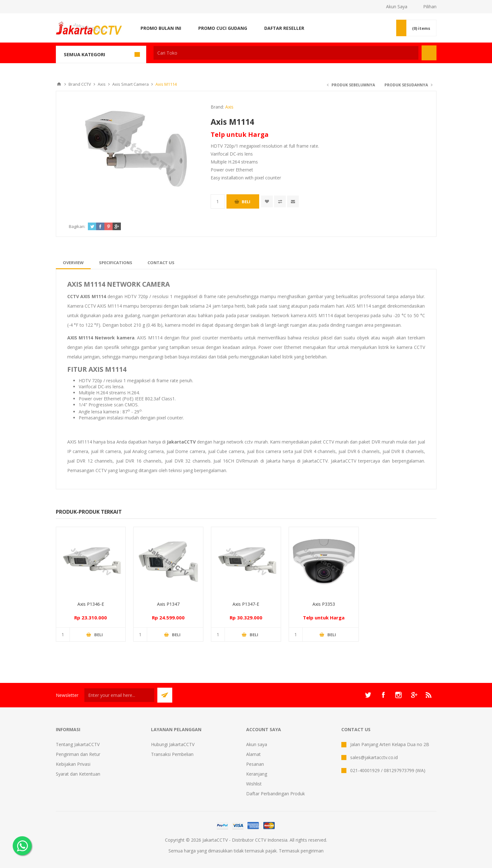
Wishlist (254, 784)
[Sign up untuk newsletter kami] (119, 695)
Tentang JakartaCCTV (78, 744)
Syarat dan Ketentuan (78, 774)
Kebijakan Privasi (73, 764)
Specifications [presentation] (116, 263)
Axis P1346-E (91, 604)
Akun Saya (397, 7)
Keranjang (257, 774)
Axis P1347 (168, 604)
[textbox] (286, 53)
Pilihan (430, 7)
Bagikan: (77, 226)
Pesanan (255, 764)
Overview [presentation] (73, 263)
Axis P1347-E (246, 604)
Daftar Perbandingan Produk (276, 794)
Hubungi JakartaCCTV (173, 744)
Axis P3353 (324, 604)
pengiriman (312, 851)
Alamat (253, 754)
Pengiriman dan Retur (78, 754)
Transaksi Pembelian (172, 754)
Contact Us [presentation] (161, 263)
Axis (229, 107)
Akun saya (257, 744)
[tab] (73, 263)
